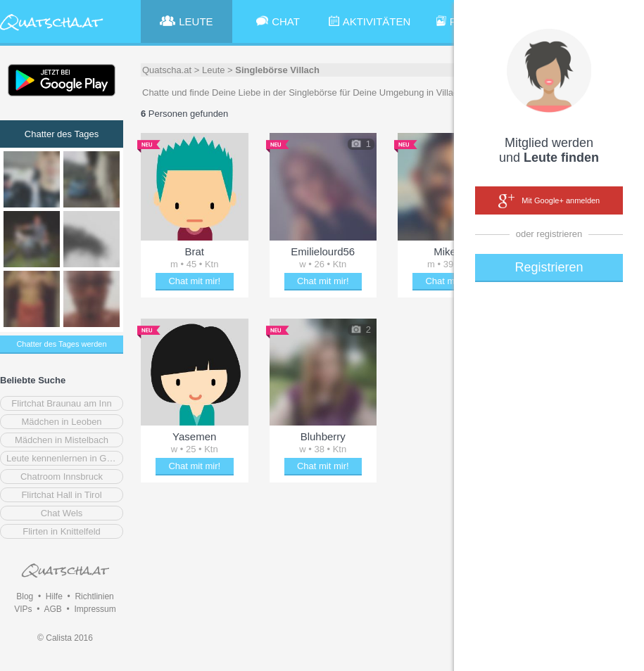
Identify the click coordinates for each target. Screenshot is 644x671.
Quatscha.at (167, 70)
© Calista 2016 (65, 638)
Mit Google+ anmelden (549, 201)
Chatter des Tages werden (61, 344)
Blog (25, 596)
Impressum (95, 609)
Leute (214, 70)
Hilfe (54, 596)
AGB (52, 609)
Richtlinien (94, 596)
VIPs (23, 609)
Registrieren (549, 267)
